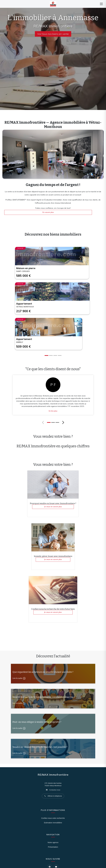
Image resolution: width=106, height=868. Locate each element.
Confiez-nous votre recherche (53, 818)
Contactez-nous (55, 790)
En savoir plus (48, 212)
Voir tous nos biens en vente (53, 34)
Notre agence (53, 842)
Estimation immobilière (53, 823)
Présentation (53, 847)
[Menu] (101, 4)
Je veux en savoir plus (53, 507)
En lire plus (53, 411)
